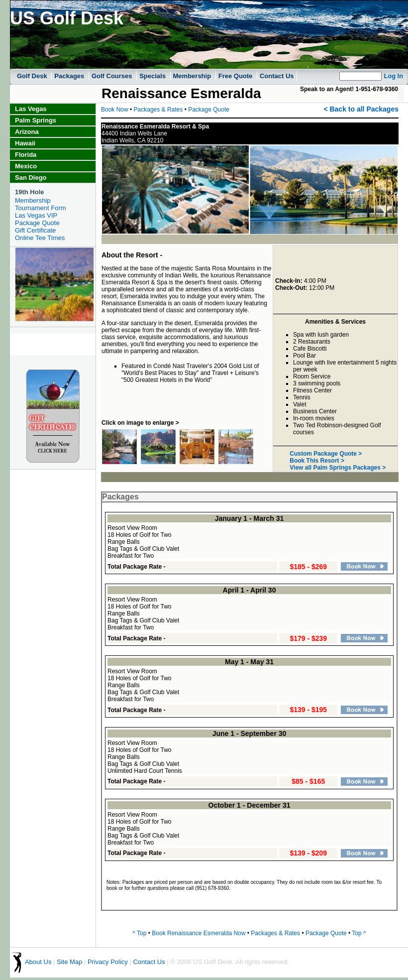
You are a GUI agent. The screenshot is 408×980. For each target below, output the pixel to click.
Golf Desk (33, 76)
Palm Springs (36, 120)
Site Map (69, 962)
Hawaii (25, 143)
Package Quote (37, 223)
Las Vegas (31, 109)
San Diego (31, 178)
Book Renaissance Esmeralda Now (199, 933)
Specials (153, 76)
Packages (70, 76)
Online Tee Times (40, 238)
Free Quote (236, 76)
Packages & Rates (159, 110)
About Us (38, 962)
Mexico (26, 166)
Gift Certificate (35, 230)
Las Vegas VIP (36, 215)
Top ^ (359, 933)
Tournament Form (41, 208)
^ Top (139, 933)
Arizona (27, 132)
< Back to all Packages (361, 109)
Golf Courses (113, 76)
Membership (193, 76)
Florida (26, 155)
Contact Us (277, 76)
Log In (394, 76)
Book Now (115, 110)
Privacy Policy (108, 962)
